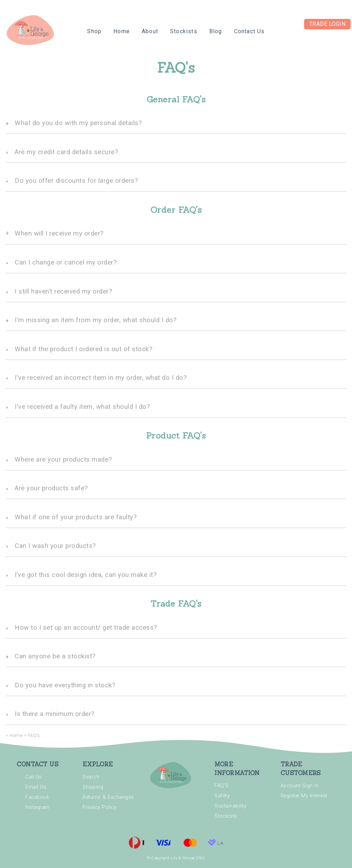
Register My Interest (304, 796)
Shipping (93, 787)
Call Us (34, 777)
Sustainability (230, 806)
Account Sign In (300, 786)
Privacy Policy (100, 807)
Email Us (36, 787)
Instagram (37, 807)
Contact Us (249, 31)
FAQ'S (222, 786)
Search (91, 777)
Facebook (37, 797)
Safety (222, 796)
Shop (94, 31)
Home (122, 31)
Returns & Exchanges (108, 797)
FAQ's (34, 735)
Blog (216, 31)
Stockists (184, 31)
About (150, 31)
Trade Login (328, 24)
